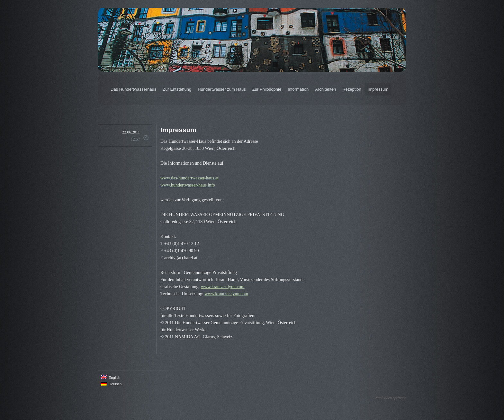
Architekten (325, 89)
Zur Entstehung (177, 89)
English (111, 377)
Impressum (378, 89)
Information (298, 89)
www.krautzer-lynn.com (223, 287)
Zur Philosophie (267, 89)
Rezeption (352, 89)
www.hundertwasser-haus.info (188, 185)
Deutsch (111, 384)
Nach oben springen (391, 398)
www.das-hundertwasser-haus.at (189, 178)
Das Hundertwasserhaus (133, 89)
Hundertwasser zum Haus (222, 89)
